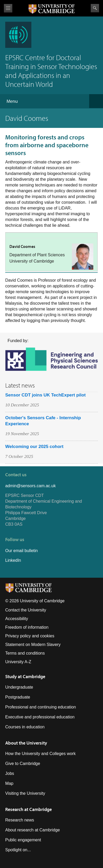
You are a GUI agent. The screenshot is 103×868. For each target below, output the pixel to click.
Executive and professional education (40, 717)
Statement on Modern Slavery (33, 645)
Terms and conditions (25, 653)
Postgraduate (18, 697)
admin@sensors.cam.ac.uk (30, 486)
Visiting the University (25, 793)
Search (95, 8)
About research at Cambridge (33, 830)
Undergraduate (19, 687)
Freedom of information (27, 627)
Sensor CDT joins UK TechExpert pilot (45, 395)
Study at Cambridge (25, 676)
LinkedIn (13, 560)
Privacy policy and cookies (30, 636)
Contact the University (26, 610)
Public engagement (23, 840)
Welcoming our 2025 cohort (34, 447)
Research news (20, 820)
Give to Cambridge (23, 764)
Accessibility (17, 619)
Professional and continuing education (41, 707)
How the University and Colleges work (40, 754)
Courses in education (25, 727)
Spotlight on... (18, 850)
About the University (26, 743)
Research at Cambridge (28, 809)
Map (9, 783)
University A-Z (18, 662)
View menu (8, 8)
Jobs (10, 773)
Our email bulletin (22, 551)
